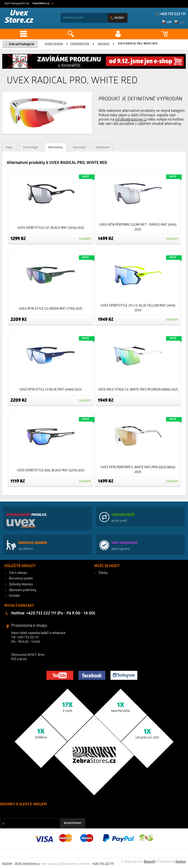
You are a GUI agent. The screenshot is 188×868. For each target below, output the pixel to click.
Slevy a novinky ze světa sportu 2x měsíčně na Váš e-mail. (38, 813)
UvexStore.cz (41, 3)
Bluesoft (150, 862)
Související (79, 147)
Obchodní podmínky (23, 590)
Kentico (181, 862)
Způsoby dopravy (21, 584)
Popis (9, 147)
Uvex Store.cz (19, 17)
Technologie (30, 147)
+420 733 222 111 (172, 14)
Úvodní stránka (54, 44)
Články (103, 573)
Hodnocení (103, 147)
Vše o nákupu (18, 573)
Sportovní (103, 44)
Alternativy (55, 147)
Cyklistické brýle (80, 44)
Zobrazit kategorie (22, 44)
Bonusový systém (21, 579)
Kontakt (14, 596)
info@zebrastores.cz (131, 120)
